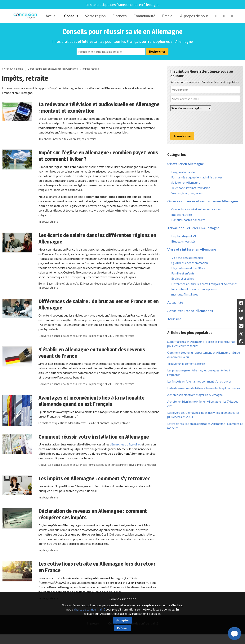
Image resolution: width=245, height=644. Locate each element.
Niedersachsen (103, 284)
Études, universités (183, 241)
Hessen (88, 284)
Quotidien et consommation (190, 263)
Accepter (123, 620)
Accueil (51, 16)
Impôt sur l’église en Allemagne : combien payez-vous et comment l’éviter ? (98, 156)
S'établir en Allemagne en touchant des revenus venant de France (92, 353)
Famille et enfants (98, 423)
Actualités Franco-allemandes (190, 311)
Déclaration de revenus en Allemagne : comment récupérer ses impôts (93, 514)
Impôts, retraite (91, 69)
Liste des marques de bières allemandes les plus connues (204, 388)
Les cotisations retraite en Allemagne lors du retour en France (97, 567)
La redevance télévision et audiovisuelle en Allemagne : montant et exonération (99, 107)
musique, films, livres (185, 294)
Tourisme (174, 319)
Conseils (71, 16)
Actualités (175, 302)
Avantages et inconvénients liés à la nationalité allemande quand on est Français (91, 401)
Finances (120, 16)
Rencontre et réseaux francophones (194, 289)
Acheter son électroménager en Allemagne (195, 395)
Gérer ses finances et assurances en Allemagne (53, 69)
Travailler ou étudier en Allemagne (193, 228)
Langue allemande (183, 172)
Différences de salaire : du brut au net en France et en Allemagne (99, 304)
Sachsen (146, 284)
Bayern (51, 284)
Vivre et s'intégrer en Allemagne (192, 249)
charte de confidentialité (90, 609)
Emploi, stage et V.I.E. (69, 284)
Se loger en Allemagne (186, 182)
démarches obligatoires (125, 444)
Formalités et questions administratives (62, 423)
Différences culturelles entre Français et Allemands (204, 284)
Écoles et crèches (183, 278)
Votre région (95, 16)
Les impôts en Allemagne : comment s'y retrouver (94, 478)
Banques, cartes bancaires (188, 220)
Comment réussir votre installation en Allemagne (94, 437)
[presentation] (199, 122)
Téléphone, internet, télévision (57, 139)
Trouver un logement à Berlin (186, 364)
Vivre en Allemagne (12, 69)
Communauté (144, 16)
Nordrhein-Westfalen (127, 284)
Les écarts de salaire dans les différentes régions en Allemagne (97, 238)
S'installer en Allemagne (186, 164)
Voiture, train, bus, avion (187, 193)
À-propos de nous (194, 16)
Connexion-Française (26, 16)
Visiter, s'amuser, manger (187, 258)
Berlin (42, 284)
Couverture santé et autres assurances (63, 336)
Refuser (122, 628)
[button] (234, 633)
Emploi (168, 16)
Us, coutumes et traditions (188, 268)
